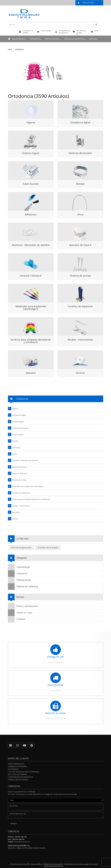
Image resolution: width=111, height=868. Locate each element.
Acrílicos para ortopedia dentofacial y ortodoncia (31, 341)
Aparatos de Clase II (80, 245)
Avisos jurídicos (37, 864)
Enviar (14, 824)
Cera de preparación (21, 548)
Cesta (97, 32)
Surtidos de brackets (48, 548)
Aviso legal (94, 864)
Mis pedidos (13, 769)
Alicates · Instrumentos (80, 340)
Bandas (80, 184)
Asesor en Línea (20, 613)
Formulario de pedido (18, 780)
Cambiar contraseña (17, 766)
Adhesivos (31, 214)
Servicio (94, 39)
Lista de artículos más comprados (24, 772)
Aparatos (31, 373)
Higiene (31, 122)
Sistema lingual (31, 153)
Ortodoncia (36, 39)
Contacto (17, 619)
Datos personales (16, 764)
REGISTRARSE (88, 3)
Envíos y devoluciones (23, 606)
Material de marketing (75, 39)
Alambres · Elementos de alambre (31, 245)
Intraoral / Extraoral (31, 276)
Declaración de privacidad (53, 864)
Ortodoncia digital (80, 122)
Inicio (10, 49)
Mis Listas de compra (17, 774)
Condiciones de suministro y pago (76, 864)
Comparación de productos (21, 777)
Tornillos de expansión (80, 306)
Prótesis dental (53, 39)
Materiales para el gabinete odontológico (31, 308)
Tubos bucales (31, 184)
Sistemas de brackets (80, 153)
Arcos (80, 214)
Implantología (19, 39)
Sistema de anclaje (80, 276)
